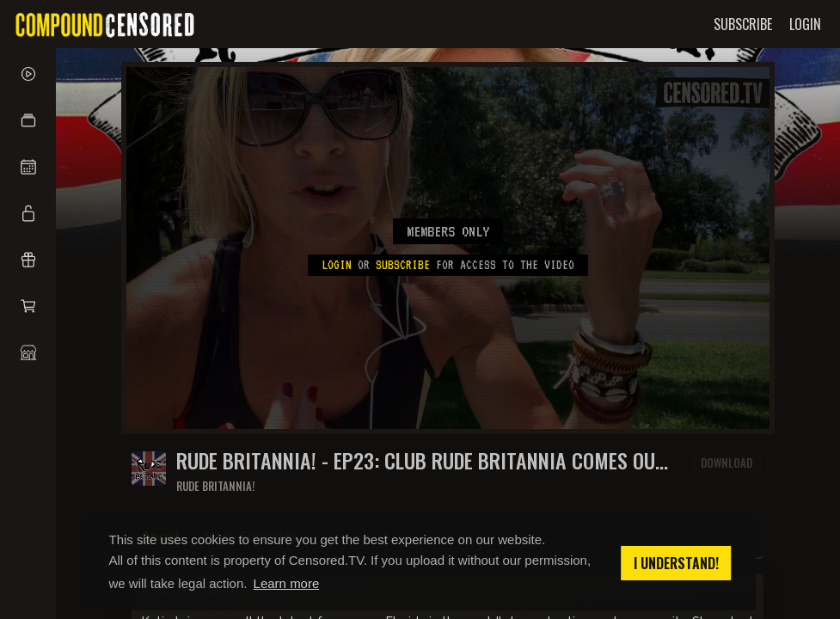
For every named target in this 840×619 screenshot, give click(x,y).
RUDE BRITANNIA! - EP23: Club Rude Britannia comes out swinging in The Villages (421, 460)
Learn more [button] (287, 583)
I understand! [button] (676, 563)
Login (337, 265)
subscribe (403, 265)
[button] (28, 120)
